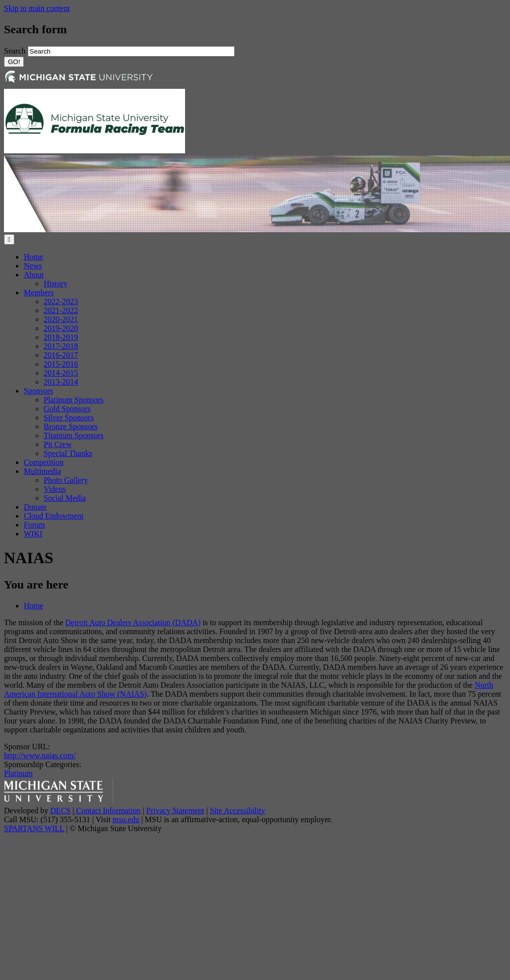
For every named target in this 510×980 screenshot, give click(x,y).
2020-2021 (61, 319)
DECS (60, 811)
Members (39, 293)
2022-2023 (61, 301)
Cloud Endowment (54, 516)
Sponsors (38, 391)
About (34, 275)
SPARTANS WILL (34, 828)
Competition (44, 462)
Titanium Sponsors (74, 435)
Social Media (65, 498)
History (56, 284)
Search (16, 51)
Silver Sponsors (69, 418)
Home (33, 257)
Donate (35, 507)
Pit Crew (58, 444)
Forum (34, 525)
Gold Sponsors (67, 409)
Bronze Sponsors (71, 426)
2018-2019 (61, 337)
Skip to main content (37, 8)
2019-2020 (61, 328)
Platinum (18, 773)
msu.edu (126, 819)
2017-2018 (61, 346)
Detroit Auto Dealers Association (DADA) (133, 622)
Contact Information (107, 811)
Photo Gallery (66, 480)
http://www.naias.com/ (40, 755)
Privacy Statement (175, 811)
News (33, 266)
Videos (55, 489)
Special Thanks (68, 453)
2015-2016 (61, 364)
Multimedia (42, 471)
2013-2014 (61, 382)
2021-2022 (61, 310)
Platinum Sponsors (73, 400)
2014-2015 (61, 373)
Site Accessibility (238, 811)
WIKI (33, 534)
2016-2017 (61, 355)
